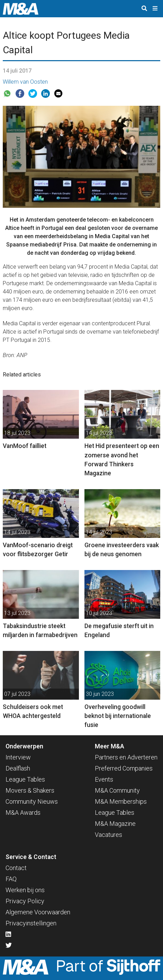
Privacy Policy (25, 901)
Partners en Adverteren (126, 757)
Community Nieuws (32, 801)
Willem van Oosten (25, 82)
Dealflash (18, 768)
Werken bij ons (25, 890)
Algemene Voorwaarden (38, 912)
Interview (18, 757)
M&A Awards (23, 813)
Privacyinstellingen (31, 923)
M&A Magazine (115, 824)
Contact (16, 868)
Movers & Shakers (30, 790)
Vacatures (108, 835)
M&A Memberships (121, 801)
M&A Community (117, 790)
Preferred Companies (124, 768)
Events (104, 779)
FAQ (11, 879)
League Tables (25, 779)
